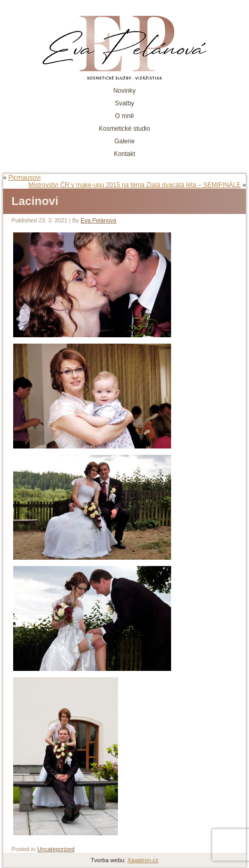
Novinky (124, 91)
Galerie (124, 141)
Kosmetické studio (124, 129)
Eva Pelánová (98, 220)
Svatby (124, 103)
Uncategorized (56, 849)
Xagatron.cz (143, 860)
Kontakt (124, 154)
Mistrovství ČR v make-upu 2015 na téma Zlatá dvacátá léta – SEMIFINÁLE (135, 185)
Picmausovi (24, 178)
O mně (124, 116)
